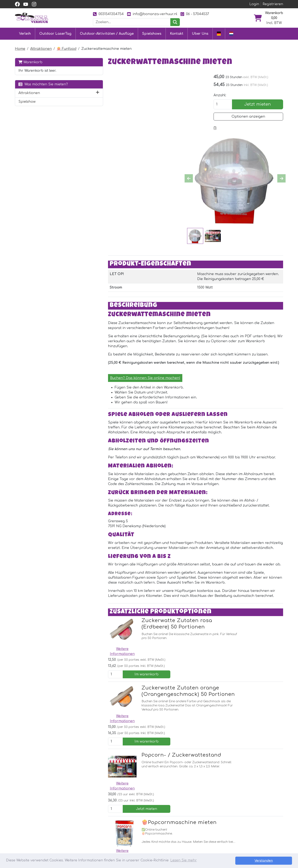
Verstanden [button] (278, 861)
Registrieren (273, 4)
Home (20, 48)
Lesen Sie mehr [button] (184, 861)
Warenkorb (30, 62)
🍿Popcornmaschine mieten (155, 696)
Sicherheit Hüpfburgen (144, 846)
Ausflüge (77, 838)
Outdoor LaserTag (55, 33)
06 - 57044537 (195, 14)
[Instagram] (104, 781)
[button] (73, 93)
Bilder (184, 831)
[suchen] (175, 22)
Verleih (25, 33)
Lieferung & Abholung (143, 824)
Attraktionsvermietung (89, 831)
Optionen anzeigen (251, 117)
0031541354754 (108, 14)
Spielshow (27, 101)
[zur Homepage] (31, 18)
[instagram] (34, 4)
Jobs (128, 838)
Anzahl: (226, 95)
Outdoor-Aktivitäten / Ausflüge (107, 33)
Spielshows (152, 33)
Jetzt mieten (261, 104)
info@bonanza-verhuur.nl (152, 14)
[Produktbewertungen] (221, 128)
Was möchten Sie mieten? (43, 84)
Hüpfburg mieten (84, 816)
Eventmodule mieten (87, 824)
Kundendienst (136, 816)
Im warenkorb (259, 574)
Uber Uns (200, 33)
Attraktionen (41, 48)
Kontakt (177, 33)
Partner (186, 816)
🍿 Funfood (67, 48)
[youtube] (26, 4)
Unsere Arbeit (191, 824)
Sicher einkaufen (139, 831)
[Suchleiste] (132, 22)
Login (254, 4)
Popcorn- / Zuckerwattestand (157, 650)
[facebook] (17, 4)
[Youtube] (95, 781)
